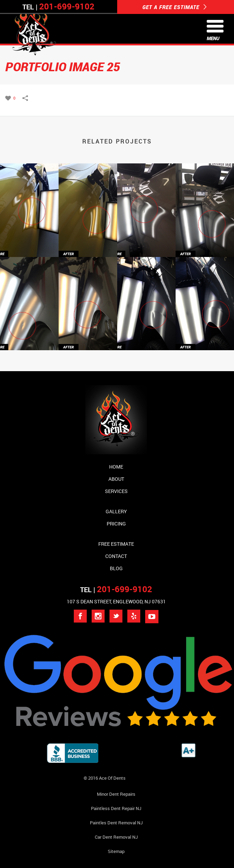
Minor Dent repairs (116, 794)
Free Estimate (116, 544)
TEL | (116, 590)
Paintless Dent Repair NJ (116, 808)
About (116, 479)
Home (116, 467)
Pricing (116, 524)
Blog (116, 568)
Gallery (116, 511)
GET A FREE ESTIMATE (175, 7)
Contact (116, 556)
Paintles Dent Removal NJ (116, 823)
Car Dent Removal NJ (116, 837)
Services (116, 491)
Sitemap (116, 851)
